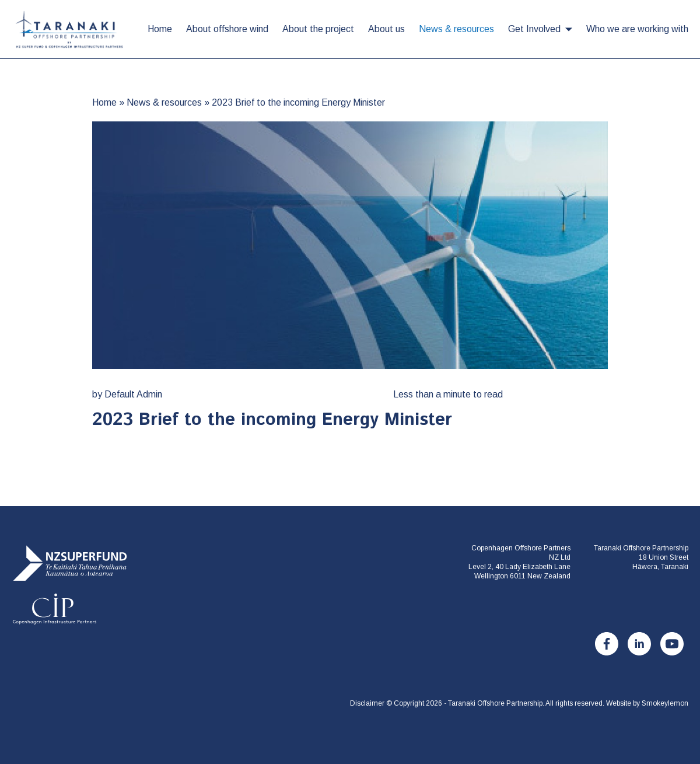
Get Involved (534, 29)
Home (160, 29)
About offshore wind (227, 29)
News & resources (456, 29)
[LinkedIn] (639, 644)
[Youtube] (672, 644)
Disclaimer (367, 703)
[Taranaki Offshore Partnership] (70, 585)
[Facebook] (607, 644)
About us (386, 29)
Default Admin (133, 394)
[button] (569, 29)
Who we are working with (637, 29)
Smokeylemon (665, 703)
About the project (318, 29)
